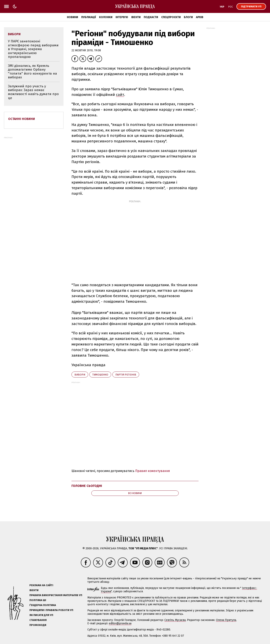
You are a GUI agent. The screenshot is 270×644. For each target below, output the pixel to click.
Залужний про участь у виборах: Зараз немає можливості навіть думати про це (33, 92)
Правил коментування (153, 471)
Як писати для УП (41, 615)
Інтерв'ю (122, 17)
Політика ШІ (38, 600)
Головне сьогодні (87, 486)
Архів (200, 17)
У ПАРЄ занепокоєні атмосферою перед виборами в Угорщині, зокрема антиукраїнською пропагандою (33, 49)
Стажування (38, 620)
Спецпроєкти (171, 17)
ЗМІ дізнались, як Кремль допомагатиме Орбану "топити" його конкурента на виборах (32, 72)
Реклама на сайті (41, 585)
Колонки (106, 17)
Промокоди (38, 625)
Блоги (188, 17)
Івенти (136, 17)
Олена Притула (226, 620)
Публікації (89, 17)
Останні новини (22, 119)
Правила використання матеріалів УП (56, 595)
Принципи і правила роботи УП (51, 610)
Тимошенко (100, 375)
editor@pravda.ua (120, 623)
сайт (120, 95)
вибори (80, 375)
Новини (72, 17)
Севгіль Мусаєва (175, 620)
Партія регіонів (126, 375)
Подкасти (151, 17)
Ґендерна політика (43, 605)
